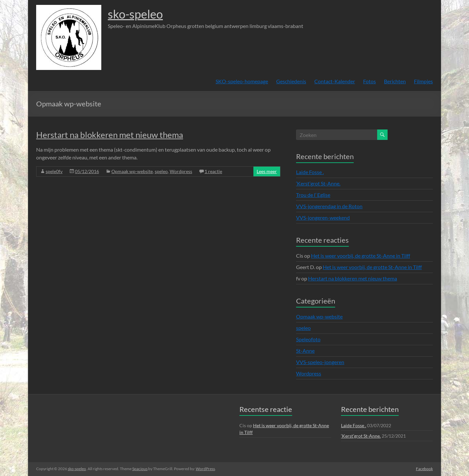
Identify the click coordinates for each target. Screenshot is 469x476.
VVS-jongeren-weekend (323, 218)
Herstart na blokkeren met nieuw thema (110, 135)
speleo (161, 171)
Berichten (395, 81)
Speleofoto (308, 339)
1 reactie (213, 171)
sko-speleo (135, 14)
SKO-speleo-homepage (242, 81)
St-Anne (305, 351)
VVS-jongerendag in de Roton (329, 206)
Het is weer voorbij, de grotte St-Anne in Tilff (361, 256)
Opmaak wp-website (132, 171)
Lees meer (267, 171)
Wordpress (181, 171)
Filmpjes (423, 81)
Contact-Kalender (335, 81)
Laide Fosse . (310, 172)
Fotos (370, 81)
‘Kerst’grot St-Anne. (318, 183)
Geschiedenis (291, 81)
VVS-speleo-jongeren (320, 362)
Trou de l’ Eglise (313, 195)
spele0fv (54, 171)
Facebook (424, 469)
